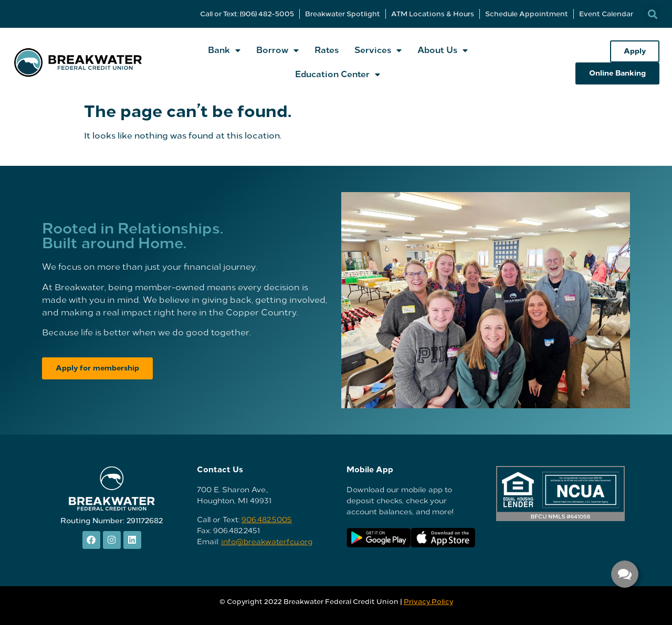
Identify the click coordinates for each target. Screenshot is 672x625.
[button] (652, 14)
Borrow (277, 50)
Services (378, 50)
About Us (443, 50)
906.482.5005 (267, 520)
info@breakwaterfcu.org (267, 542)
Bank (224, 50)
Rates (327, 50)
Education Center (338, 75)
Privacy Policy (428, 602)
